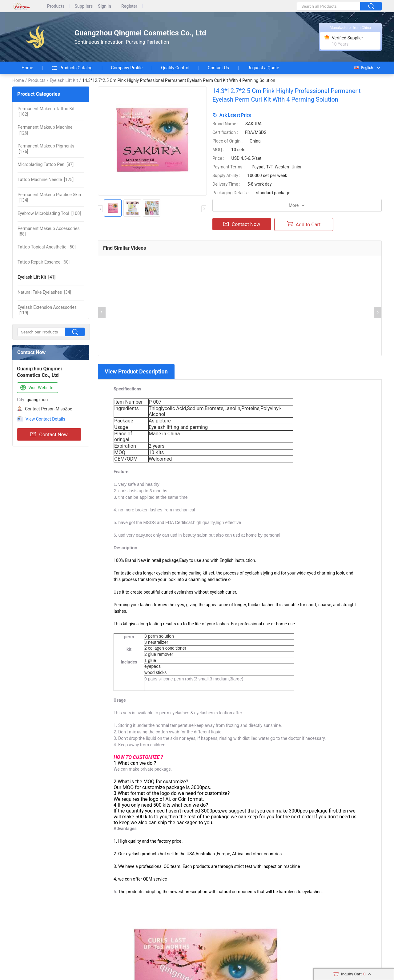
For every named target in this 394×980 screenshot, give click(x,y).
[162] (46, 111)
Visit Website (36, 388)
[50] (47, 247)
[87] (46, 164)
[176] (46, 149)
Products (56, 6)
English (363, 68)
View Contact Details (45, 419)
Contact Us (218, 68)
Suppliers (84, 6)
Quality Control (175, 68)
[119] (47, 310)
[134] (49, 197)
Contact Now (49, 434)
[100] (49, 213)
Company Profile (127, 68)
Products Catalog (72, 68)
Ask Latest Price (235, 115)
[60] (44, 262)
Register (129, 6)
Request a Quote (263, 68)
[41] (36, 277)
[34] (44, 292)
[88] (48, 231)
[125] (46, 179)
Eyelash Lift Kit (64, 80)
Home (27, 68)
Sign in (105, 6)
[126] (45, 130)
